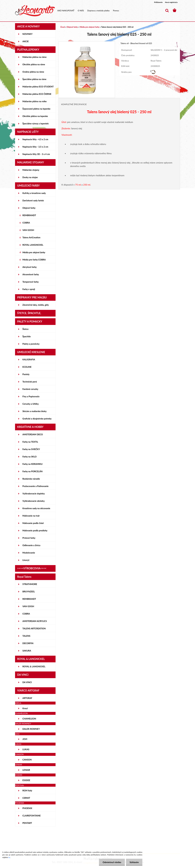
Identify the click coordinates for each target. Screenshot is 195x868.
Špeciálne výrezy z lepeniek (36, 123)
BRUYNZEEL (29, 591)
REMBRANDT (29, 215)
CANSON (27, 760)
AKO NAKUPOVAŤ (66, 11)
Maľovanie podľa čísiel (33, 523)
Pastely (26, 374)
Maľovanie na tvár (31, 516)
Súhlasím (134, 862)
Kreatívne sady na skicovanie (36, 508)
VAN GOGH (28, 230)
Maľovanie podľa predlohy (35, 530)
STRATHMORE (30, 584)
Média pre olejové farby (34, 252)
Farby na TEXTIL (30, 442)
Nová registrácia (171, 2)
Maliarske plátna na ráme (35, 57)
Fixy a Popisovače (31, 396)
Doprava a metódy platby (98, 11)
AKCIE (26, 41)
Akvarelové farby (31, 274)
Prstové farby (29, 538)
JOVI (25, 739)
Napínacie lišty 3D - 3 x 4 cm (36, 154)
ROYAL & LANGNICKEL (34, 666)
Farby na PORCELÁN (32, 471)
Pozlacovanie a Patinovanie (35, 486)
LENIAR (26, 770)
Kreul (25, 708)
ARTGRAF (27, 698)
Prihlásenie (158, 2)
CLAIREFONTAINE (32, 816)
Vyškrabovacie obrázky (34, 501)
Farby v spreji (29, 289)
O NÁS (81, 11)
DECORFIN (28, 643)
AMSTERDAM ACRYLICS (35, 621)
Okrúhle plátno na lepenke (35, 116)
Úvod (63, 27)
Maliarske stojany (31, 170)
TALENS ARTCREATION (34, 628)
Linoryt (26, 560)
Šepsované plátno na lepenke (36, 109)
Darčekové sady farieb (33, 200)
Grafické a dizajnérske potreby (37, 419)
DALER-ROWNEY (31, 729)
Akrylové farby (30, 267)
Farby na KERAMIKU (32, 464)
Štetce (25, 329)
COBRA (26, 223)
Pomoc (116, 11)
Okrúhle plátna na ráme (34, 64)
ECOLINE (27, 367)
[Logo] (35, 11)
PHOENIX (27, 808)
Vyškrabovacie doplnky (34, 493)
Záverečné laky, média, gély (36, 305)
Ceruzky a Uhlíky (31, 404)
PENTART (27, 823)
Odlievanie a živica (31, 545)
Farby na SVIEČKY (31, 449)
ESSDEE (26, 780)
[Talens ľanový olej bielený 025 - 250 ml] (87, 43)
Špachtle (27, 336)
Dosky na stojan (30, 177)
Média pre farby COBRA (34, 260)
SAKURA (27, 651)
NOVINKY (27, 34)
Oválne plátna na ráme (33, 72)
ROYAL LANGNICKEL (33, 245)
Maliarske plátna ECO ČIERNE (37, 94)
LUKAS (26, 749)
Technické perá (30, 382)
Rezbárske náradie (31, 479)
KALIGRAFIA (29, 359)
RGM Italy (27, 790)
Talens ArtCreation (31, 237)
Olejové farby (29, 208)
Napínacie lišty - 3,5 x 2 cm (35, 147)
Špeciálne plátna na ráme (34, 79)
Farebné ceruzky (30, 389)
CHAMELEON (29, 719)
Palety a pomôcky (31, 344)
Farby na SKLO (30, 457)
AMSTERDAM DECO (33, 434)
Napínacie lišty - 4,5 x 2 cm (35, 139)
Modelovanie (29, 553)
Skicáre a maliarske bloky (35, 411)
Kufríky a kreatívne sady (34, 193)
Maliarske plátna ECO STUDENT (38, 87)
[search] (167, 11)
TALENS (26, 636)
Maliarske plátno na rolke (35, 101)
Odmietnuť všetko (112, 862)
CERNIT (26, 798)
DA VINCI (27, 682)
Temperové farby (31, 282)
